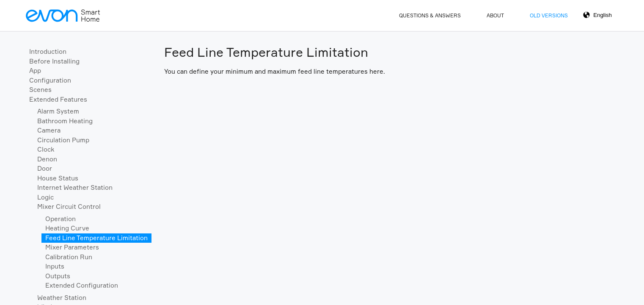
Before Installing (54, 61)
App (35, 71)
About (495, 15)
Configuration (50, 80)
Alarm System (58, 111)
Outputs (58, 276)
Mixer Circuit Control (69, 207)
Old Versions (549, 15)
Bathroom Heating (65, 121)
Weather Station (62, 298)
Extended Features (58, 99)
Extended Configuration (82, 285)
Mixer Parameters (72, 247)
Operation (61, 219)
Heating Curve (67, 228)
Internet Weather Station (75, 187)
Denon (47, 159)
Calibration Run (69, 257)
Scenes (40, 90)
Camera (49, 130)
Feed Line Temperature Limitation (96, 238)
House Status (58, 178)
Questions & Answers (430, 15)
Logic (45, 197)
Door (45, 168)
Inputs (55, 266)
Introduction (48, 51)
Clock (46, 149)
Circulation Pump (63, 140)
